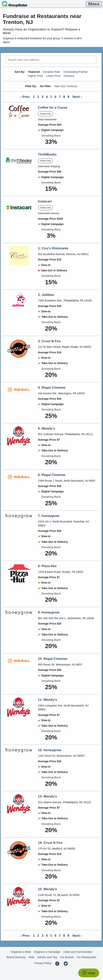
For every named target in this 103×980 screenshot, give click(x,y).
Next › (77, 97)
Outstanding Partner (75, 72)
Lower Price (53, 76)
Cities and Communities (78, 952)
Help (31, 957)
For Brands (67, 957)
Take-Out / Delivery (66, 86)
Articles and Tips (47, 957)
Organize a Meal (21, 952)
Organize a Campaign (47, 952)
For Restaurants (87, 957)
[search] (51, 60)
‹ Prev (25, 97)
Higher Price (36, 76)
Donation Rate (52, 72)
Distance (69, 76)
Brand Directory (16, 957)
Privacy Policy (43, 963)
